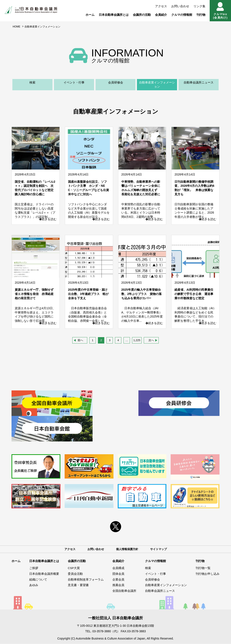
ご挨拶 (34, 568)
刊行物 (201, 15)
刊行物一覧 (203, 568)
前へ (80, 340)
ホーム (90, 15)
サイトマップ (160, 549)
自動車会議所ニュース (199, 82)
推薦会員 (118, 585)
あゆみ (34, 585)
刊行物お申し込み (208, 574)
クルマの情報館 (182, 15)
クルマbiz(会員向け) (220, 11)
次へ (151, 340)
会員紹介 (161, 15)
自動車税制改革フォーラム (86, 580)
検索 (32, 82)
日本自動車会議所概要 (44, 574)
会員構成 (118, 568)
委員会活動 (75, 574)
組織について (38, 580)
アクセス (161, 6)
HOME (16, 27)
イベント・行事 (74, 82)
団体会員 (118, 574)
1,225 (137, 340)
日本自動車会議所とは (114, 15)
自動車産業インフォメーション (157, 85)
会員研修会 (116, 82)
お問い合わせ (180, 6)
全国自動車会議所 (124, 591)
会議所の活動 (142, 15)
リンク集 (199, 6)
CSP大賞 (74, 568)
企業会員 (118, 580)
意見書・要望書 (78, 585)
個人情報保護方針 (128, 549)
